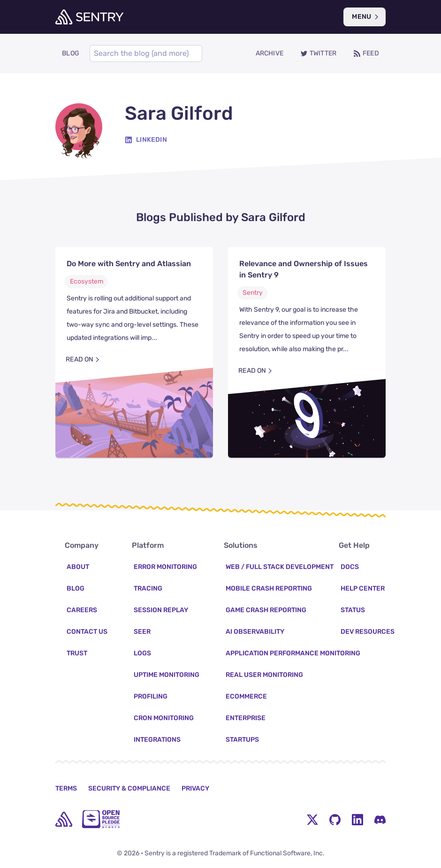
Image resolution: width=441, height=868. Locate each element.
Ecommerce (246, 696)
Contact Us (87, 632)
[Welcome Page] (89, 17)
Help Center (363, 588)
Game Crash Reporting (266, 610)
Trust (77, 653)
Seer (142, 632)
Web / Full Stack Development (280, 567)
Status (353, 610)
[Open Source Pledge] (101, 819)
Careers (82, 610)
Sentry (253, 293)
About (78, 567)
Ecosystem (87, 281)
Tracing (148, 588)
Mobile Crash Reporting (269, 588)
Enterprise (246, 718)
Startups (242, 740)
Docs (350, 567)
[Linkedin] (146, 140)
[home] (64, 819)
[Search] (146, 54)
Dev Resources (368, 632)
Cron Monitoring (164, 718)
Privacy (195, 788)
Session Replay (161, 610)
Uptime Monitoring (167, 675)
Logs (142, 653)
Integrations (157, 740)
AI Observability (255, 632)
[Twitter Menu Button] (312, 819)
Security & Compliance (129, 788)
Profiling (151, 696)
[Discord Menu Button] (380, 819)
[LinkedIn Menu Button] (357, 819)
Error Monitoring (165, 567)
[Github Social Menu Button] (335, 819)
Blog (76, 588)
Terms (66, 788)
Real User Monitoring (264, 675)
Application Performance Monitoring (293, 653)
